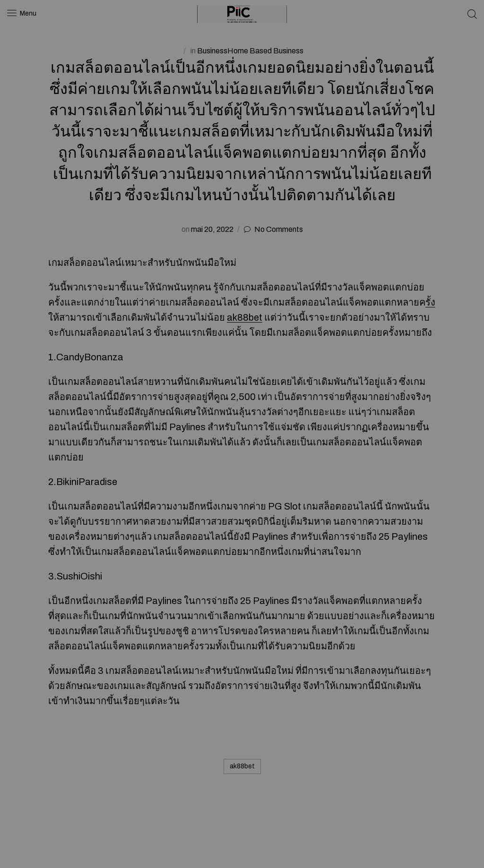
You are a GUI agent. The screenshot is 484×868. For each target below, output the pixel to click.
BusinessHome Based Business (250, 51)
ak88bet (245, 317)
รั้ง (430, 302)
